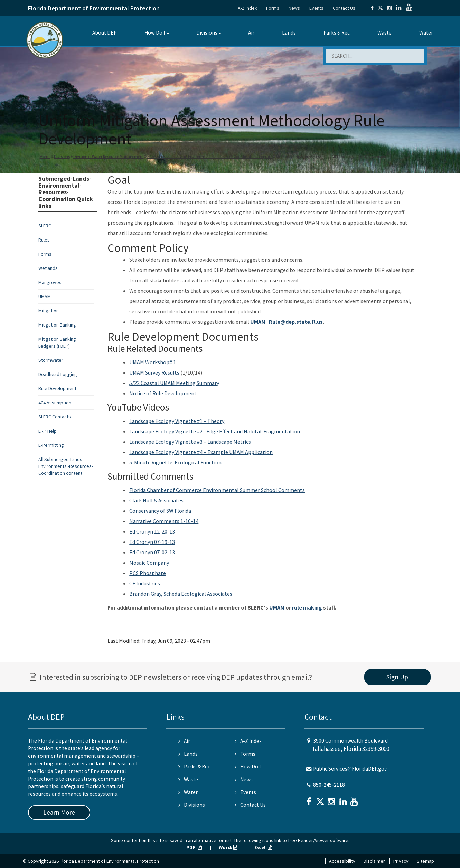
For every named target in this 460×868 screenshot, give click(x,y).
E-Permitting (51, 445)
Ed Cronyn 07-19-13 (152, 542)
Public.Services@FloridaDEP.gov (350, 769)
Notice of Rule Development (163, 393)
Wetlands (48, 268)
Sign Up (397, 677)
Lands (289, 33)
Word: (228, 847)
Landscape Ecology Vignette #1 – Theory (177, 421)
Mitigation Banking (57, 325)
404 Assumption (55, 403)
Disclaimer (374, 861)
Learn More (59, 812)
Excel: (263, 847)
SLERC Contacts (55, 417)
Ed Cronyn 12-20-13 (152, 531)
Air (251, 33)
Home (45, 156)
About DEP (105, 33)
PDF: (194, 847)
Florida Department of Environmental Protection (94, 8)
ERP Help (48, 431)
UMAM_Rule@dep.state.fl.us (287, 322)
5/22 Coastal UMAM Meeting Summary (174, 383)
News (294, 8)
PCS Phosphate (148, 573)
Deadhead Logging (58, 374)
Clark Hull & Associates (156, 500)
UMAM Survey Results (155, 372)
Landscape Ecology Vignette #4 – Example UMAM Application (201, 452)
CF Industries (145, 583)
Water (426, 33)
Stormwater (51, 360)
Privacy (401, 861)
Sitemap (425, 861)
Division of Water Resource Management (109, 156)
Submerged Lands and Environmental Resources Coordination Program (210, 156)
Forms (273, 8)
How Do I (155, 33)
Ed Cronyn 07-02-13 (152, 552)
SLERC (45, 226)
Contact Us (344, 8)
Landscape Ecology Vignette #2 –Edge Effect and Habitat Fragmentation (215, 431)
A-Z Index (247, 8)
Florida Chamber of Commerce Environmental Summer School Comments (217, 490)
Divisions (207, 33)
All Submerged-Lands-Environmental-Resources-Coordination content (66, 466)
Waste (384, 33)
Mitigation (49, 311)
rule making (308, 607)
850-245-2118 (329, 785)
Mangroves (50, 282)
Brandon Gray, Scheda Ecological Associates (181, 594)
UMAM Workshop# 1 (153, 362)
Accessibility (342, 861)
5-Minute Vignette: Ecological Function (175, 462)
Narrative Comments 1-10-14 (164, 521)
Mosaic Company (149, 563)
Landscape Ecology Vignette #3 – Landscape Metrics (190, 442)
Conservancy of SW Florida (160, 511)
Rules (44, 240)
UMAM (45, 296)
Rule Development (57, 388)
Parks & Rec (337, 33)
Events (316, 8)
